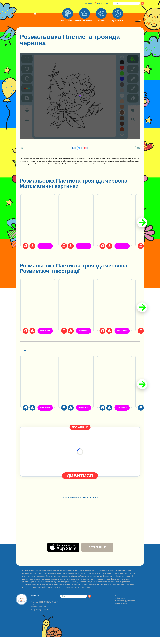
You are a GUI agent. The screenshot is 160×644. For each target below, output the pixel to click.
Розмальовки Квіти (45, 350)
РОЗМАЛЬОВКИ (68, 20)
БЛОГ (108, 3)
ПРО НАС (100, 3)
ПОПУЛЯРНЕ (84, 20)
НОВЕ (101, 20)
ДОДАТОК (118, 20)
